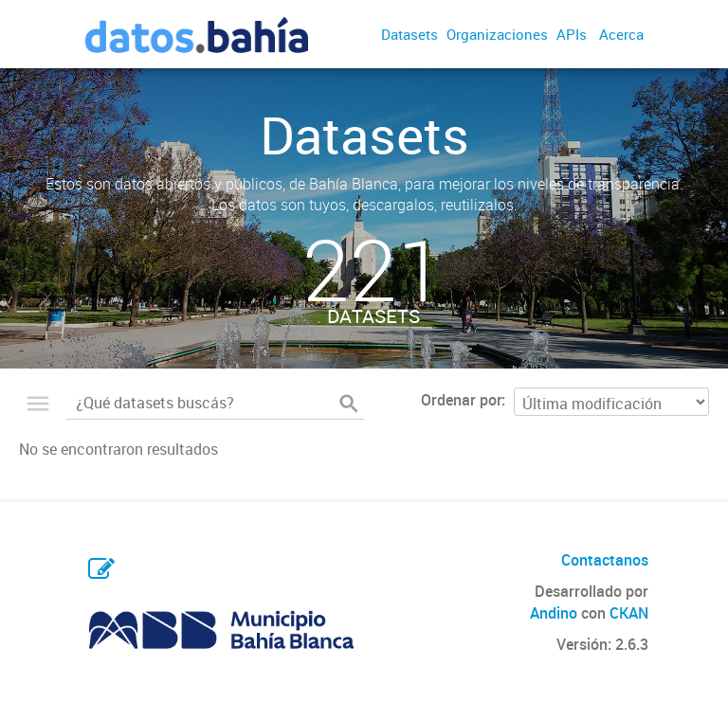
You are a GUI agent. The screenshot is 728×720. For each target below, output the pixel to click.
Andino (554, 613)
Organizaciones (497, 34)
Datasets (409, 34)
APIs (572, 34)
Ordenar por (461, 400)
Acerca (621, 34)
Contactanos (605, 560)
